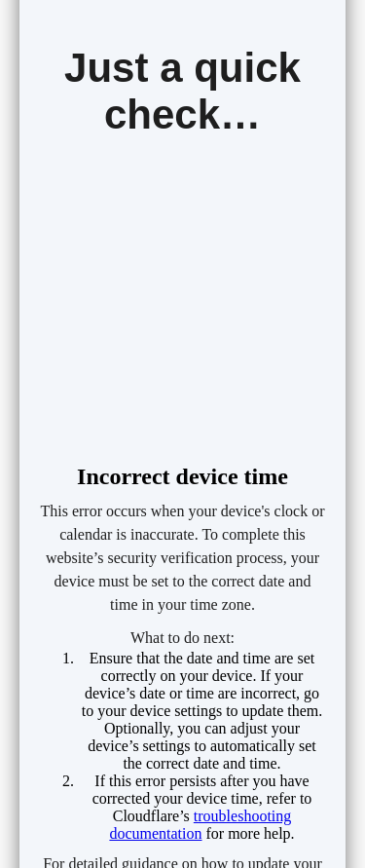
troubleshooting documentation (200, 825)
